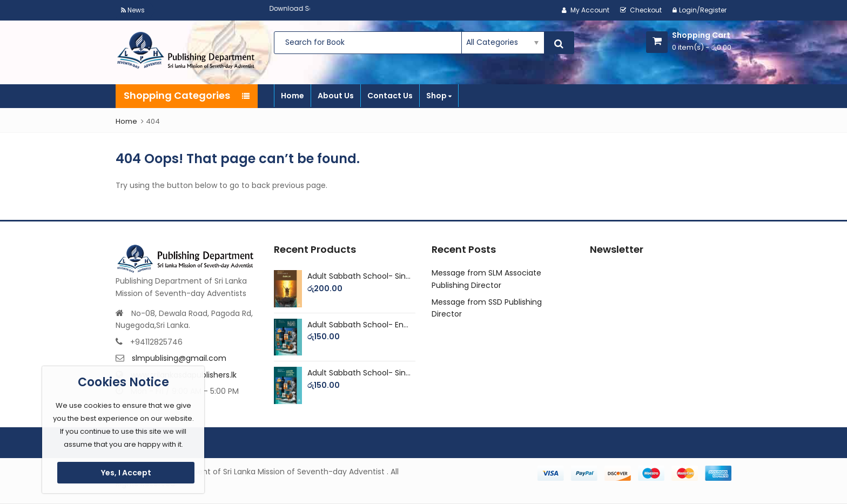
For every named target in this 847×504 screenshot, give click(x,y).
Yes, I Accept (126, 473)
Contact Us (390, 96)
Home (293, 96)
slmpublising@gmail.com (179, 358)
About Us (336, 96)
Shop (439, 96)
